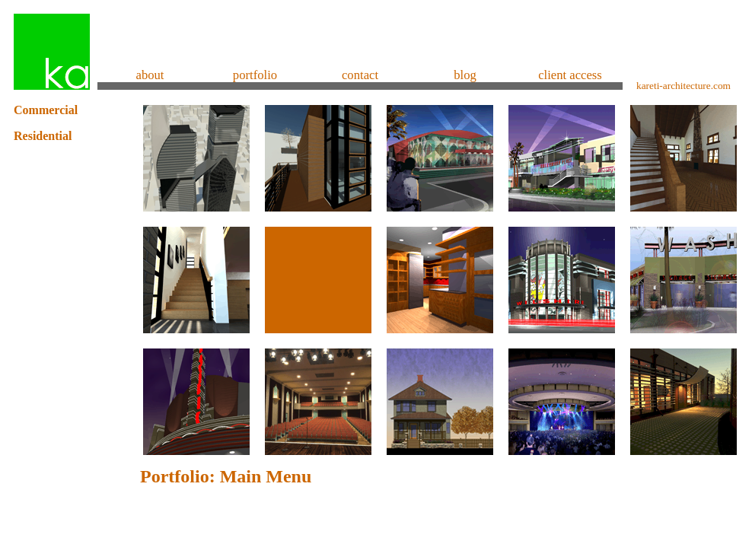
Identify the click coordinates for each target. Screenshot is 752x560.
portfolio (255, 75)
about (150, 75)
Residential (43, 136)
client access (570, 75)
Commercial (46, 110)
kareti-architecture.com (683, 86)
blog (465, 75)
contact (360, 75)
